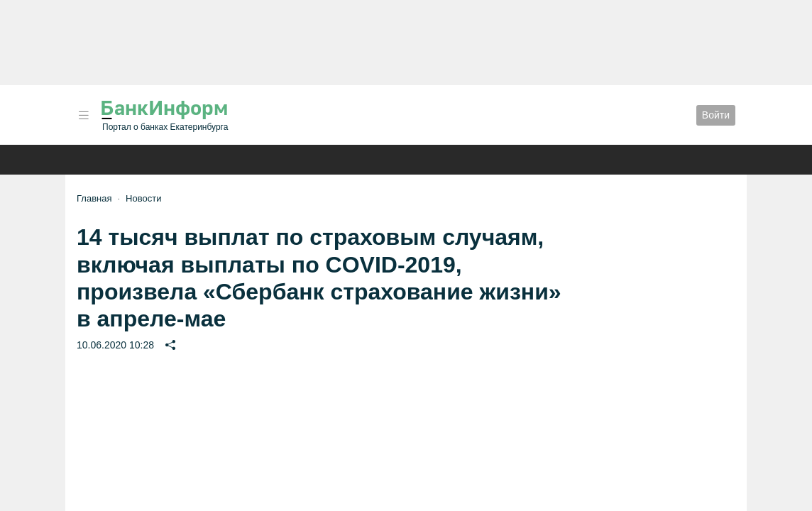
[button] (84, 115)
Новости (143, 198)
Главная (94, 198)
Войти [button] (716, 115)
